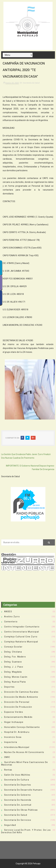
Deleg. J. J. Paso (14, 667)
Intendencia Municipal (17, 747)
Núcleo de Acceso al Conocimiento (24, 752)
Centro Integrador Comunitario (22, 627)
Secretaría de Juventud (18, 805)
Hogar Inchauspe (14, 722)
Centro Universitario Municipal (22, 632)
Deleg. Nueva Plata (15, 682)
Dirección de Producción (18, 707)
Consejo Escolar (13, 647)
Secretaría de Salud (31, 83)
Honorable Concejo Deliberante (22, 727)
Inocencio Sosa (13, 737)
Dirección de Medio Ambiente (21, 697)
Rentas (8, 770)
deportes (9, 687)
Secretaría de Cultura (17, 780)
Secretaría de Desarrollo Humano (23, 790)
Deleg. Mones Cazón (16, 677)
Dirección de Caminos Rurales (21, 692)
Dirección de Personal (17, 702)
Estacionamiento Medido (18, 717)
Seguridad (10, 825)
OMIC (7, 757)
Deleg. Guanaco (13, 662)
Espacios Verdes (14, 712)
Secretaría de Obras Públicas (21, 810)
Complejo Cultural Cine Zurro (21, 637)
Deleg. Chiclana (13, 652)
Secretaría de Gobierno (18, 795)
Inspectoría (11, 742)
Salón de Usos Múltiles (17, 775)
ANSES (8, 612)
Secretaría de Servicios (18, 820)
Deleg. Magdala (13, 672)
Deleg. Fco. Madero (15, 657)
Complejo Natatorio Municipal (21, 642)
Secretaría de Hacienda (18, 800)
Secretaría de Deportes (18, 785)
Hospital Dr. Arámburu (17, 732)
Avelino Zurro (12, 617)
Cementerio (11, 622)
